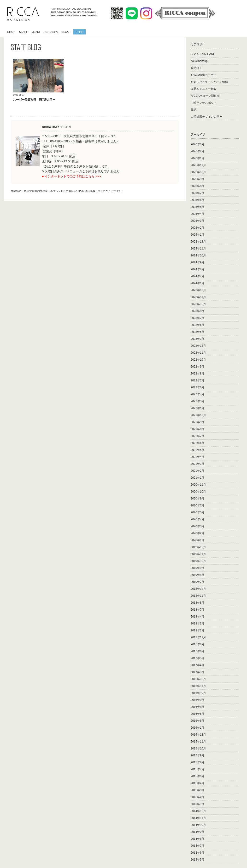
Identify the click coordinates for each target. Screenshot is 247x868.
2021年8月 (197, 429)
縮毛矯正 (196, 68)
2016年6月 (197, 714)
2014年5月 (197, 860)
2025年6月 (197, 200)
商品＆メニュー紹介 (204, 89)
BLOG (65, 32)
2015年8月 (197, 762)
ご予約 (79, 32)
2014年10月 (198, 825)
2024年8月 (197, 269)
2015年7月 (197, 769)
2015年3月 (197, 790)
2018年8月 (197, 603)
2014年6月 (197, 853)
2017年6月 (197, 651)
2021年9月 (197, 422)
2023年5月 (197, 332)
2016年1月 (197, 728)
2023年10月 (198, 304)
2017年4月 (197, 665)
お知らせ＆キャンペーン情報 (209, 82)
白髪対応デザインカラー (206, 117)
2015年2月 (197, 797)
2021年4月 (197, 457)
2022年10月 (198, 360)
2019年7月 (197, 582)
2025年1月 (197, 235)
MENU (36, 32)
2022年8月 (197, 374)
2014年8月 (197, 839)
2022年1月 (197, 408)
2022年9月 (197, 367)
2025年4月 (197, 214)
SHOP (11, 32)
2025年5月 (197, 207)
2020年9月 (197, 499)
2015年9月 (197, 755)
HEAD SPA (51, 32)
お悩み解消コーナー (204, 75)
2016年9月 (197, 700)
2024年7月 (197, 276)
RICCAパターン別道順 (205, 96)
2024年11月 (198, 249)
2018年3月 (197, 624)
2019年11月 (198, 554)
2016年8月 (197, 707)
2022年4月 (197, 394)
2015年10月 (198, 749)
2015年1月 (197, 804)
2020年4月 (197, 519)
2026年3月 (197, 144)
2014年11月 (198, 818)
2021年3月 (197, 464)
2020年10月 (198, 492)
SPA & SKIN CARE (203, 54)
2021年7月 (197, 436)
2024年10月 (198, 255)
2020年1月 (197, 540)
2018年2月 (197, 630)
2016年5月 (197, 721)
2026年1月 (197, 158)
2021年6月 (197, 443)
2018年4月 (197, 617)
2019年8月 (197, 575)
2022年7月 (197, 380)
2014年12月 (198, 811)
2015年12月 (198, 735)
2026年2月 (197, 151)
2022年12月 (198, 346)
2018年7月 (197, 610)
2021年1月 (197, 478)
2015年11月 (198, 742)
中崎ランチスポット (204, 103)
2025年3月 (197, 221)
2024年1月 (197, 283)
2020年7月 (197, 505)
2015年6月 (197, 776)
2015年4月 (197, 783)
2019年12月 (198, 547)
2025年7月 (197, 193)
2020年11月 (198, 485)
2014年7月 (197, 846)
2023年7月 (197, 318)
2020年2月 (197, 533)
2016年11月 (198, 686)
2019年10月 (198, 561)
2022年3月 (197, 401)
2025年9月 (197, 179)
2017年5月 (197, 658)
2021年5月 (197, 450)
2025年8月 (197, 186)
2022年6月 (197, 387)
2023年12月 (198, 290)
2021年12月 (198, 415)
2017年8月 (197, 644)
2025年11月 (198, 165)
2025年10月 (198, 172)
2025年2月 (197, 228)
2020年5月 (197, 512)
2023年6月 (197, 325)
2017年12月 (198, 637)
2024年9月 (197, 262)
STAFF (23, 32)
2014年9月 (197, 832)
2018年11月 (198, 596)
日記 (194, 110)
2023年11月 (198, 297)
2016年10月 (198, 693)
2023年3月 (197, 339)
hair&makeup (199, 61)
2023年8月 (197, 311)
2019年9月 (197, 568)
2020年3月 (197, 526)
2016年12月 (198, 679)
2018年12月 (198, 589)
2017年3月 (197, 672)
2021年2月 (197, 471)
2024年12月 (198, 242)
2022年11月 (198, 353)
